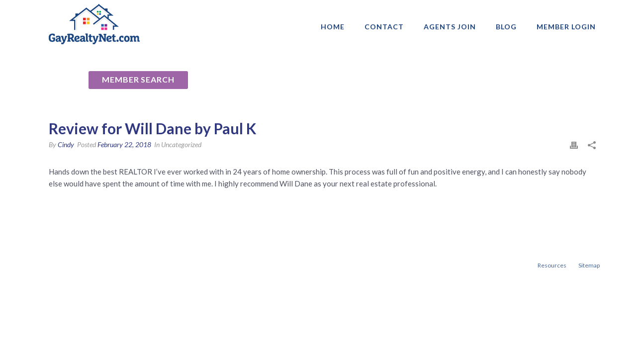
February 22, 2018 (124, 144)
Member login (566, 27)
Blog (506, 27)
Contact (384, 27)
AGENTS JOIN (450, 27)
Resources (552, 265)
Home (333, 27)
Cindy (66, 144)
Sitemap (589, 265)
